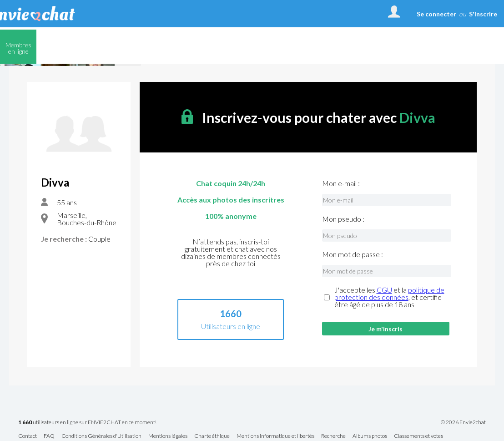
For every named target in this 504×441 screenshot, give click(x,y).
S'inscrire (483, 14)
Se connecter (436, 14)
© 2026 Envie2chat (463, 422)
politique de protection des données (389, 293)
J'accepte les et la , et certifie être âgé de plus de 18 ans (389, 297)
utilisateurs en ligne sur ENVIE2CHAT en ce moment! (87, 423)
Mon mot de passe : (353, 254)
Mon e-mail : (341, 183)
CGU (384, 290)
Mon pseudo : (343, 219)
